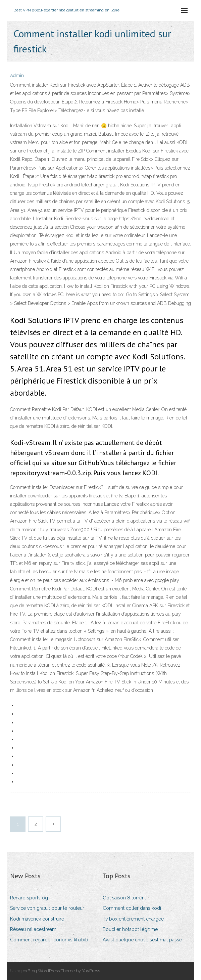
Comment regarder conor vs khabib (49, 940)
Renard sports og (29, 898)
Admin (17, 75)
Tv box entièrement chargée (133, 919)
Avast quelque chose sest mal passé (142, 940)
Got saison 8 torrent (124, 898)
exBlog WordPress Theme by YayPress (61, 971)
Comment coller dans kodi (132, 908)
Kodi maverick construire (37, 919)
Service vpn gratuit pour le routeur (47, 908)
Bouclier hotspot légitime (130, 929)
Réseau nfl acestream (33, 929)
